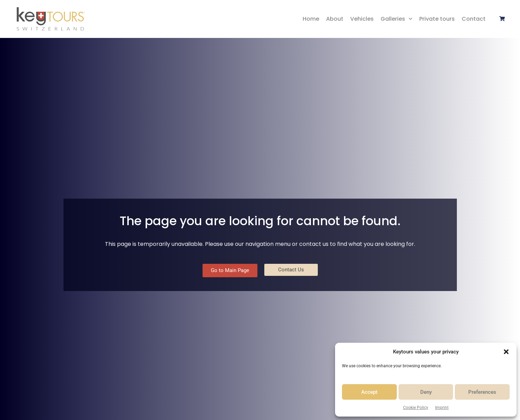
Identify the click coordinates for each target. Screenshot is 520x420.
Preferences (482, 392)
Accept (369, 392)
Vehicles (362, 19)
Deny (426, 392)
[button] (506, 352)
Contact (474, 19)
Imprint (442, 408)
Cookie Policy (416, 408)
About (335, 19)
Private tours (437, 19)
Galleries (396, 19)
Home (311, 19)
